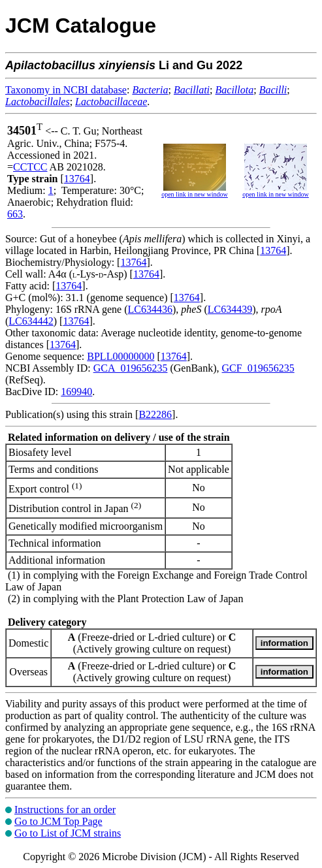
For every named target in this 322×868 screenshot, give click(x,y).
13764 (77, 179)
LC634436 (150, 309)
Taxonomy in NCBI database (66, 90)
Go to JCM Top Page (58, 821)
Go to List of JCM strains (68, 833)
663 (15, 214)
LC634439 (230, 309)
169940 (76, 392)
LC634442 (31, 321)
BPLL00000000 (121, 356)
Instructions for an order (65, 810)
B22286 (155, 414)
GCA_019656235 (131, 368)
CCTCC (30, 167)
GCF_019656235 (258, 368)
